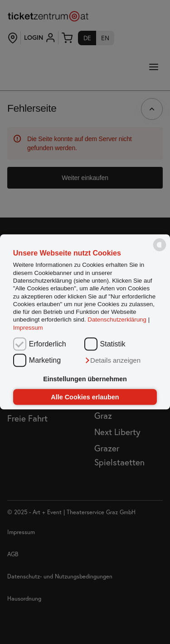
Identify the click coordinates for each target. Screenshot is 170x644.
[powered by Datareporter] (160, 251)
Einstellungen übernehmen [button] (85, 379)
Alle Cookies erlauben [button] (85, 397)
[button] (112, 361)
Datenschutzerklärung (117, 320)
